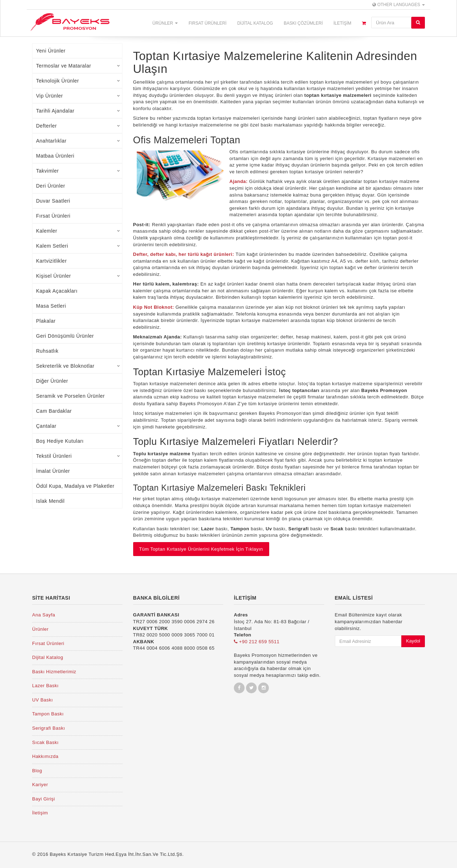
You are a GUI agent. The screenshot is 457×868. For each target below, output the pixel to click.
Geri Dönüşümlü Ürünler (65, 336)
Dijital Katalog (255, 23)
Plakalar (46, 321)
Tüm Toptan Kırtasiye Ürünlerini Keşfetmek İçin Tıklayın (201, 549)
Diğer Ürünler (52, 381)
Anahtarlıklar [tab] (78, 141)
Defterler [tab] (78, 126)
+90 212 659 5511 (257, 642)
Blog (37, 771)
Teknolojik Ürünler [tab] (78, 81)
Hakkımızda (45, 756)
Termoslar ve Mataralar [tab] (78, 66)
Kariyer (40, 785)
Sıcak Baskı (45, 742)
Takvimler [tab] (78, 171)
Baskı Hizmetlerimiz (54, 672)
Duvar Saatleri (53, 201)
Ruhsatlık (47, 351)
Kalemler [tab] (78, 231)
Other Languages (399, 5)
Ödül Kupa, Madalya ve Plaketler (75, 486)
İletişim (342, 23)
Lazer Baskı (45, 686)
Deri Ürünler (51, 186)
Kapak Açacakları (57, 291)
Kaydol (413, 641)
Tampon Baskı (48, 714)
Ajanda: (239, 181)
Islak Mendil (50, 501)
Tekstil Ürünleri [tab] (78, 456)
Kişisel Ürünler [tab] (78, 276)
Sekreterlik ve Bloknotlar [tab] (78, 366)
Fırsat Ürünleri (207, 23)
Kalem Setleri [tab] (78, 246)
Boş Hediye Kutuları (60, 441)
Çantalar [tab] (78, 426)
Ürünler (165, 23)
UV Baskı (42, 700)
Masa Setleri (51, 306)
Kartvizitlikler (51, 261)
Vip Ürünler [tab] (78, 96)
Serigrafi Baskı (49, 728)
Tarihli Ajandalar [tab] (78, 111)
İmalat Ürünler (53, 471)
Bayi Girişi (44, 799)
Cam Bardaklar (54, 411)
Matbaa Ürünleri (55, 156)
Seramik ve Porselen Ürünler (70, 396)
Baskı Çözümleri (303, 23)
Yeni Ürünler (51, 51)
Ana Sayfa (44, 615)
